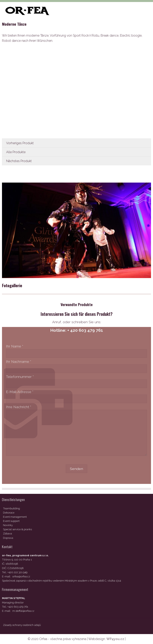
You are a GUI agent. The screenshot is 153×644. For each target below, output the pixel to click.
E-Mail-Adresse (20, 392)
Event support (11, 521)
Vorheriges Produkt (20, 143)
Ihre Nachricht (19, 407)
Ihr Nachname (19, 361)
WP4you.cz (115, 639)
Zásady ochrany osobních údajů (22, 625)
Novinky (8, 525)
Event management (15, 517)
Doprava (8, 538)
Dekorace (9, 513)
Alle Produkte (16, 152)
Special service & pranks (17, 529)
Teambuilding (11, 508)
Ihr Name (15, 346)
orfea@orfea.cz (21, 576)
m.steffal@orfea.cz (23, 611)
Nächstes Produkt (19, 161)
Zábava (7, 534)
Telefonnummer (20, 377)
